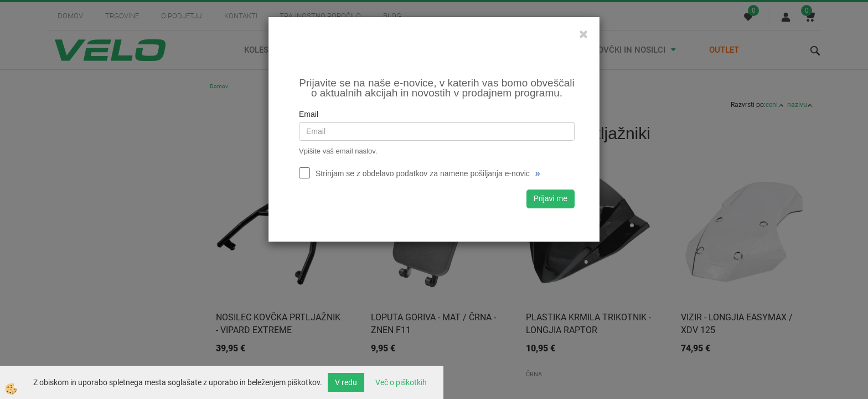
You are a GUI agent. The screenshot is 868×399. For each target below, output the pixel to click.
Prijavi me (551, 198)
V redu (346, 382)
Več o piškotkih (401, 382)
